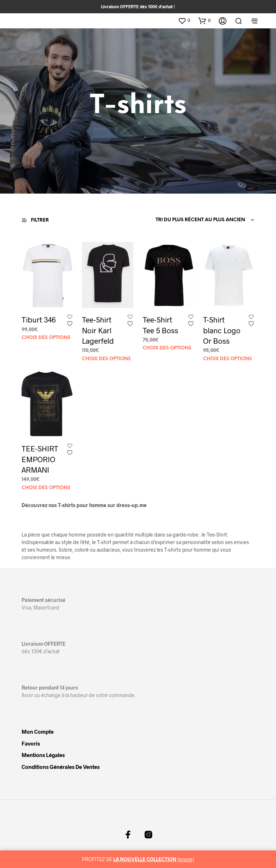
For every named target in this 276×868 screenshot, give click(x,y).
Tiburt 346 (39, 320)
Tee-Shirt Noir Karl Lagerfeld (98, 330)
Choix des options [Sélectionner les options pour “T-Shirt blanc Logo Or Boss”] (227, 359)
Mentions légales (43, 755)
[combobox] (200, 220)
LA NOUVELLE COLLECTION (145, 859)
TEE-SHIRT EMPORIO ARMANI (40, 459)
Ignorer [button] (186, 859)
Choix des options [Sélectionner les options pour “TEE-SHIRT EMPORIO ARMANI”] (46, 488)
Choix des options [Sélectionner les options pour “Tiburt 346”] (46, 338)
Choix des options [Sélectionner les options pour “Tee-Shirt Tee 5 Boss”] (167, 349)
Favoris (31, 743)
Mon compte (38, 732)
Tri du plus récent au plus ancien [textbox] (200, 220)
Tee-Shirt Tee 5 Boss (160, 325)
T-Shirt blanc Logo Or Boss (222, 330)
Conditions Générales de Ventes (61, 767)
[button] (184, 20)
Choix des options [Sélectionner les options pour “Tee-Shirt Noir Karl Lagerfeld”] (106, 359)
